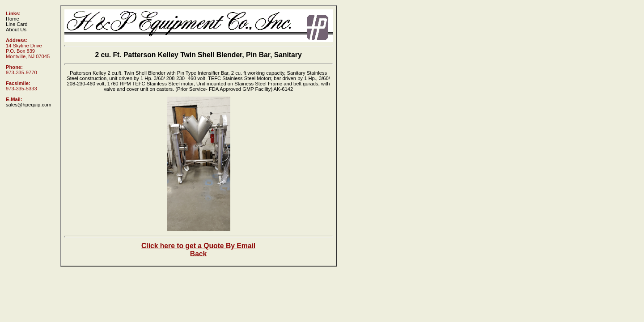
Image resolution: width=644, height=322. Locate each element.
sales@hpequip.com (29, 105)
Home (13, 19)
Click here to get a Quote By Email (198, 246)
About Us (16, 30)
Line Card (17, 24)
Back (198, 254)
